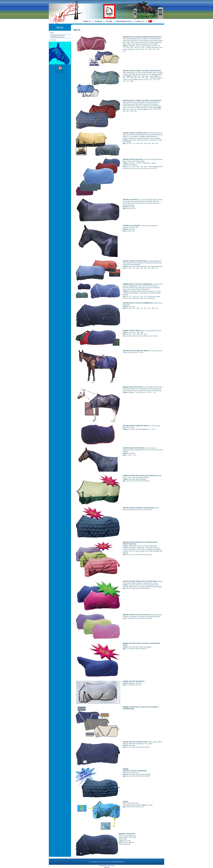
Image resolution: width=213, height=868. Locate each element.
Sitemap (107, 867)
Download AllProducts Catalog (60, 71)
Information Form (124, 21)
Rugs (52, 33)
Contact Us (140, 21)
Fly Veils (53, 40)
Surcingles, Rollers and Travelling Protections (58, 36)
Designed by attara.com (107, 866)
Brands (109, 21)
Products (99, 21)
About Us (87, 21)
